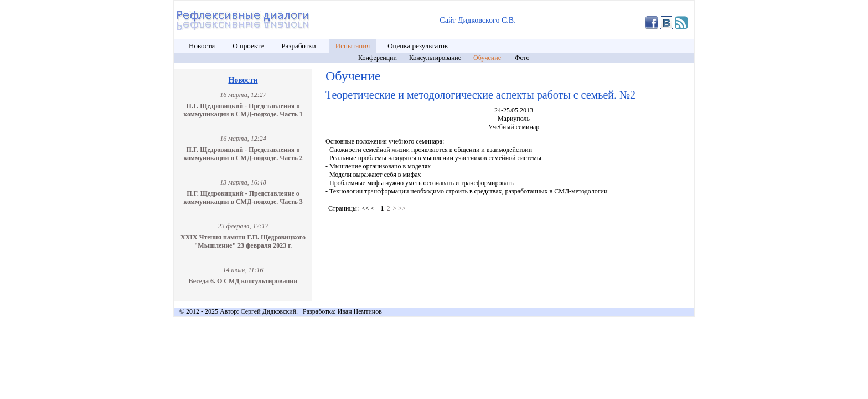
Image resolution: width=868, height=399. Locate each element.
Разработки (299, 46)
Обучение (488, 58)
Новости (202, 46)
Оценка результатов (418, 46)
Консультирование (435, 58)
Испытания (353, 46)
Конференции (378, 58)
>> (402, 208)
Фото (522, 58)
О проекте (248, 46)
